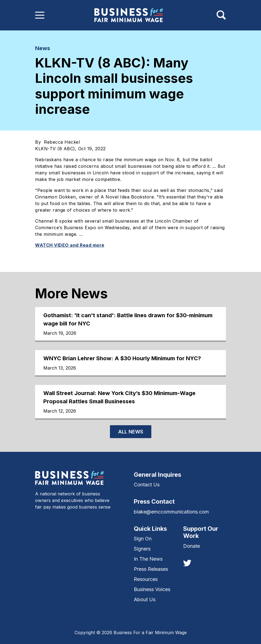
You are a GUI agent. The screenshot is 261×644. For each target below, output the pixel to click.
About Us (145, 599)
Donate (192, 546)
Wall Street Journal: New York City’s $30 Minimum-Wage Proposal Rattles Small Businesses (119, 397)
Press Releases (151, 569)
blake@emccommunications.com (171, 512)
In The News (148, 559)
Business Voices (152, 589)
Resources (146, 579)
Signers (142, 549)
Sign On (143, 539)
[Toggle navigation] (40, 15)
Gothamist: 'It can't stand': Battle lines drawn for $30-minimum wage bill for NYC (128, 319)
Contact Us (147, 485)
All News (131, 432)
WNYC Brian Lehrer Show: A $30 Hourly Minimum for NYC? (122, 358)
